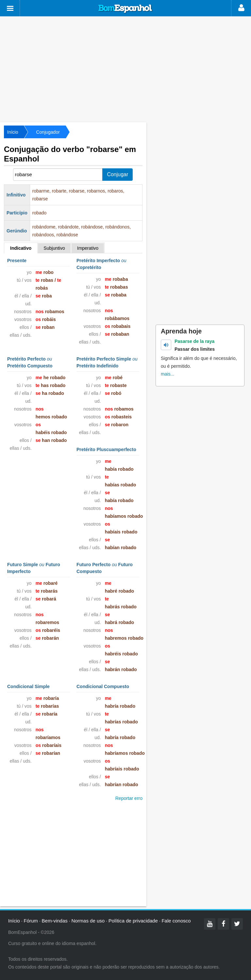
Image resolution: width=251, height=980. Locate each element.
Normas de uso (88, 921)
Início (13, 132)
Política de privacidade (133, 921)
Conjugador (48, 132)
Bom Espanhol (125, 9)
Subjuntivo (54, 248)
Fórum (31, 921)
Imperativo (88, 248)
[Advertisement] (125, 69)
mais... (167, 374)
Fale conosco (176, 921)
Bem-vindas (55, 921)
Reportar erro (129, 798)
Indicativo (21, 248)
